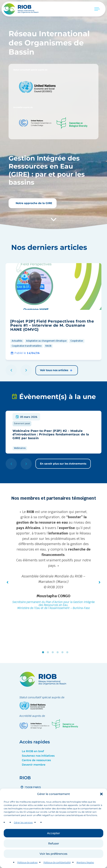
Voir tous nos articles (57, 370)
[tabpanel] (53, 560)
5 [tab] (63, 652)
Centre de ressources (36, 760)
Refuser (54, 856)
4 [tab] (58, 652)
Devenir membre (34, 765)
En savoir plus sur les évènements (63, 464)
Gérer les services (23, 835)
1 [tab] (44, 652)
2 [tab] (49, 652)
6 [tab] (68, 652)
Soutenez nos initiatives (38, 756)
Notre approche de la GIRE (34, 203)
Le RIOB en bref (33, 751)
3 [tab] (54, 652)
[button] (101, 807)
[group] (53, 312)
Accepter (53, 846)
